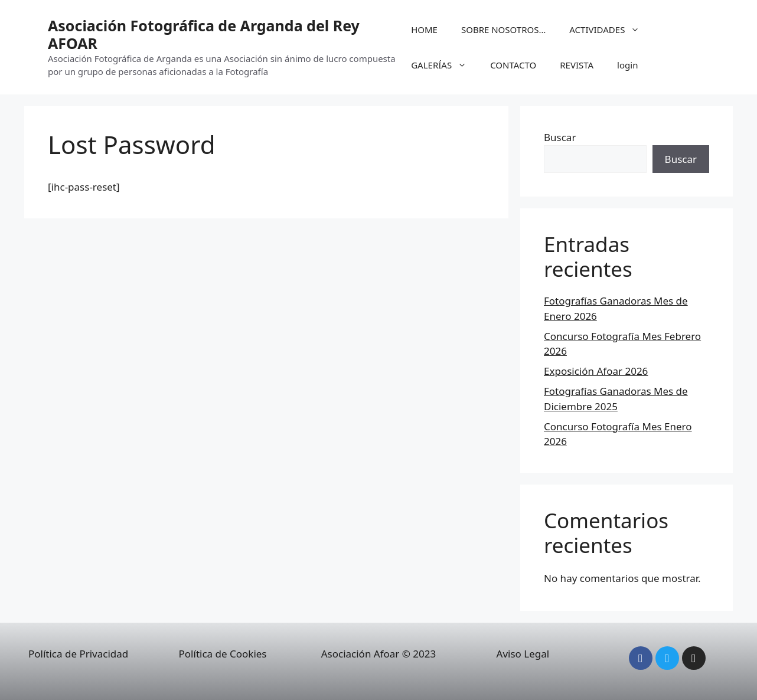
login (627, 65)
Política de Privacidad (78, 654)
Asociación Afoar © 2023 (379, 654)
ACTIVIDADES (610, 30)
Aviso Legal (523, 654)
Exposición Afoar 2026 (596, 371)
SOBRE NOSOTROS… (503, 30)
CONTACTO (513, 65)
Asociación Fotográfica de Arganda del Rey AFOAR (204, 34)
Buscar (560, 137)
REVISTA (577, 65)
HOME (424, 30)
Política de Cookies (223, 654)
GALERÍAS (445, 65)
